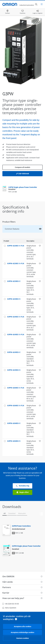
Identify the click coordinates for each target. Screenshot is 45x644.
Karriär (6, 593)
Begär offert (23, 492)
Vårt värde (8, 582)
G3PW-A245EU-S (14, 370)
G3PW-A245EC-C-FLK (16, 317)
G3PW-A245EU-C (14, 352)
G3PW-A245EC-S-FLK (16, 335)
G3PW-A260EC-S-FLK (16, 406)
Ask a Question (9, 608)
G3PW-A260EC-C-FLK (16, 388)
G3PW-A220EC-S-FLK (16, 263)
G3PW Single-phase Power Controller (26, 546)
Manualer (22, 513)
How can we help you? (13, 598)
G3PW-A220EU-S (14, 299)
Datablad (12, 513)
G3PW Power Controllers (21, 526)
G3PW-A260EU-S (14, 441)
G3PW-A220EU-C (14, 281)
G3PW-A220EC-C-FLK (16, 246)
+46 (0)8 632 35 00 (11, 604)
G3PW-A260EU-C (14, 423)
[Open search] (36, 4)
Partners (7, 587)
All (5, 513)
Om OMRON (8, 576)
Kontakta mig (23, 486)
